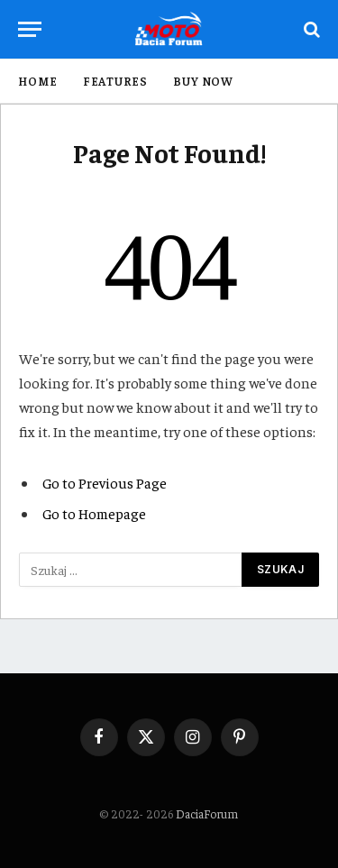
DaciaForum (207, 813)
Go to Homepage (94, 513)
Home (38, 81)
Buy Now (203, 81)
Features (115, 81)
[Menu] (30, 29)
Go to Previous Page (105, 482)
